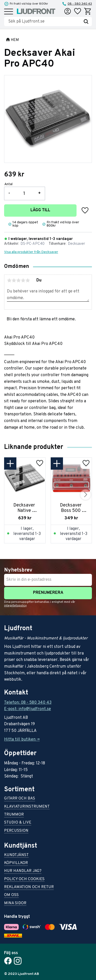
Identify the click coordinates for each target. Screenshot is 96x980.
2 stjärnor (14, 280)
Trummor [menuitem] (14, 815)
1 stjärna (9, 280)
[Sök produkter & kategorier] (44, 22)
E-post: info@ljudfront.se (28, 709)
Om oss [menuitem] (11, 895)
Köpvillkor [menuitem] (16, 863)
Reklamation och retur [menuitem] (29, 887)
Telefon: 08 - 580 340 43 (28, 703)
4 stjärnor (23, 280)
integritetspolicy (15, 606)
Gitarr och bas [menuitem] (20, 799)
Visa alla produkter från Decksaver (31, 252)
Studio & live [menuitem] (18, 823)
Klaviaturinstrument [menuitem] (27, 807)
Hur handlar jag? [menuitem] (23, 871)
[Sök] (86, 22)
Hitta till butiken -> (22, 740)
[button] (9, 12)
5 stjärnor (28, 280)
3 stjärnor (18, 280)
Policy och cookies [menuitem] (24, 879)
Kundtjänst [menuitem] (16, 855)
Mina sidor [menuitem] (15, 904)
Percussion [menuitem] (16, 831)
